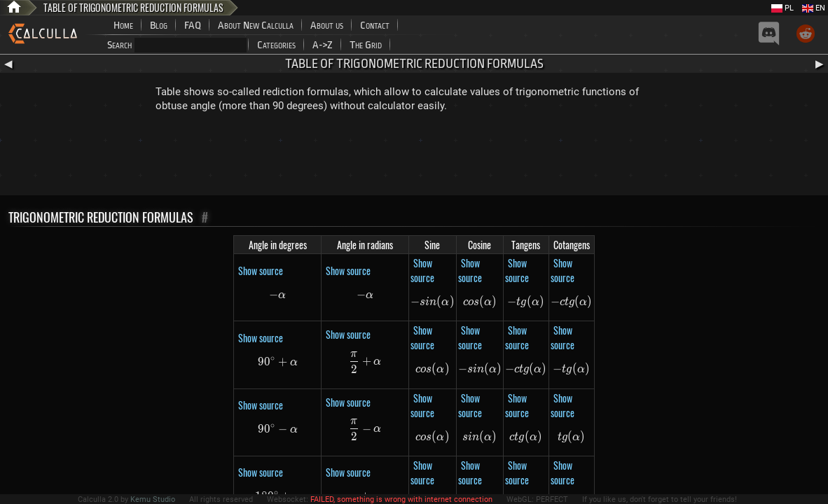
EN (814, 8)
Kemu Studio (153, 499)
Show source (261, 271)
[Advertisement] (414, 157)
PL (782, 8)
